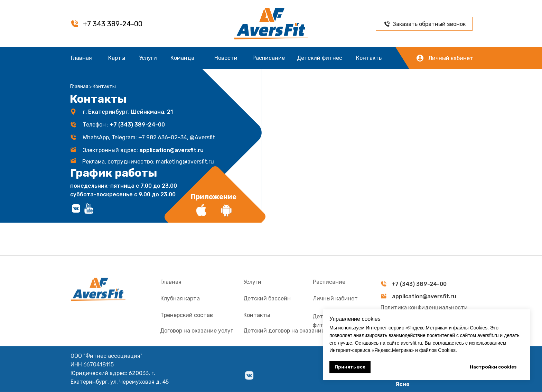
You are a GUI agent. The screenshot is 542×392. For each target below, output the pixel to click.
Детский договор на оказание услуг (292, 344)
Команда (182, 58)
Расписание (269, 58)
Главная (81, 58)
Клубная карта (180, 312)
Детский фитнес (320, 58)
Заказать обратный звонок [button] (429, 24)
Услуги (148, 58)
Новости (226, 58)
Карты (117, 58)
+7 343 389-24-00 (113, 24)
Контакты (369, 58)
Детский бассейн (267, 312)
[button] (387, 24)
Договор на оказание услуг (197, 344)
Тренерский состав (187, 329)
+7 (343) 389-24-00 (137, 125)
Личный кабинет (451, 58)
